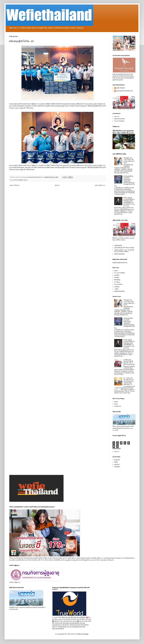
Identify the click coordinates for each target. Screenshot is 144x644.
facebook (117, 460)
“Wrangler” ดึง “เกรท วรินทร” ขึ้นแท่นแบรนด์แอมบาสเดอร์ (129, 160)
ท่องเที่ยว (117, 275)
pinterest (117, 464)
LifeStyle (117, 287)
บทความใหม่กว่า (15, 185)
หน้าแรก (57, 185)
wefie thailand (121, 88)
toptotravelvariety (119, 119)
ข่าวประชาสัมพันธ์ (18, 180)
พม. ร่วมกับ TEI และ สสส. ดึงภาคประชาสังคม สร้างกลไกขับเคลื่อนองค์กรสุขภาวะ (129, 381)
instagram (117, 467)
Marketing (117, 280)
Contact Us (118, 406)
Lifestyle (117, 277)
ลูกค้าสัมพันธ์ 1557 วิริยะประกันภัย (124, 248)
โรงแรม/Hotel (118, 284)
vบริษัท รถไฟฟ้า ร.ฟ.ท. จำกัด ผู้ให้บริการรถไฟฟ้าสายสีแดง (124, 251)
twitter (116, 462)
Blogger (86, 634)
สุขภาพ (25, 180)
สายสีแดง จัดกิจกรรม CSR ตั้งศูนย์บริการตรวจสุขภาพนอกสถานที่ (129, 362)
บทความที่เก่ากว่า (100, 185)
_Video (116, 289)
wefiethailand (118, 245)
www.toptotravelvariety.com (125, 91)
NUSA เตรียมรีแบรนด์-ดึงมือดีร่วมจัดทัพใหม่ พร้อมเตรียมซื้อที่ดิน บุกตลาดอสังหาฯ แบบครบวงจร (129, 202)
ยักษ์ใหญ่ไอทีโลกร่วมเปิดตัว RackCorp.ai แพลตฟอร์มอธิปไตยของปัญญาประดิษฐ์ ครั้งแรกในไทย (124, 181)
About (116, 404)
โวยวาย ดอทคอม (119, 121)
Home (116, 271)
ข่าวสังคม (117, 282)
